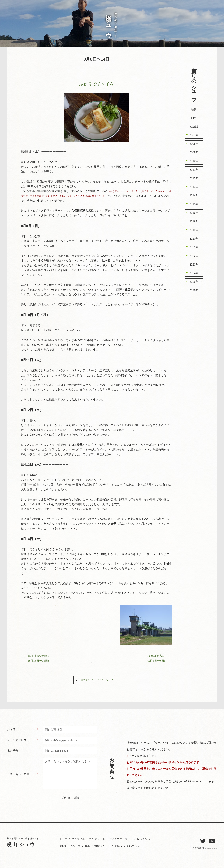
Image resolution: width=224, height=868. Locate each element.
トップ (211, 27)
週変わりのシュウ (182, 34)
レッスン (188, 29)
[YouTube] (212, 841)
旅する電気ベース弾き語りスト (110, 23)
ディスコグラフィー (194, 35)
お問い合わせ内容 (18, 774)
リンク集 (117, 846)
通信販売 (102, 846)
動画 (89, 846)
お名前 (11, 730)
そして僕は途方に (154, 658)
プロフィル (206, 30)
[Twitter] (203, 841)
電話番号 (13, 751)
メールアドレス (17, 740)
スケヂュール (200, 30)
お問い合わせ (185, 13)
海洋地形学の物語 (39, 658)
